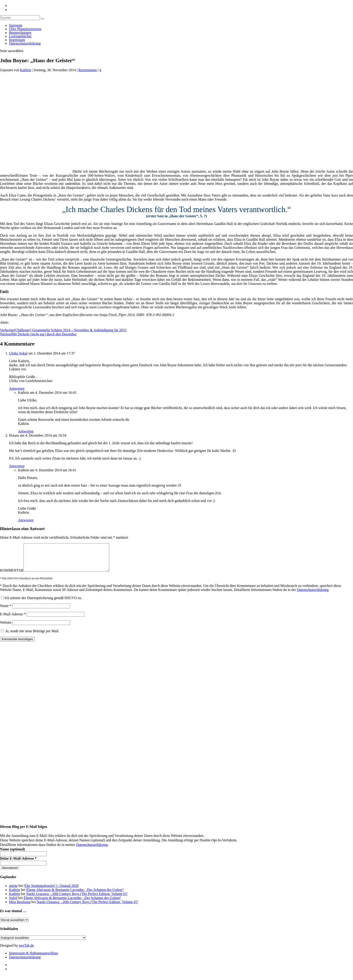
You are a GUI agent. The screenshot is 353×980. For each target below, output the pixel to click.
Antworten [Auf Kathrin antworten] (26, 431)
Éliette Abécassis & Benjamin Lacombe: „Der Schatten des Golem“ (75, 895)
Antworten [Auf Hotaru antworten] (17, 466)
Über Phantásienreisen (25, 29)
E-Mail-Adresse (13, 619)
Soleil (13, 903)
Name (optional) (12, 855)
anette (13, 891)
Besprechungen (20, 33)
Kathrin (26, 70)
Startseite (16, 25)
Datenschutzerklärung (25, 43)
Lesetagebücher (20, 36)
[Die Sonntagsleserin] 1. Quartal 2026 (51, 891)
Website (6, 628)
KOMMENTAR (12, 576)
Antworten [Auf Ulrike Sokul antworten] (17, 388)
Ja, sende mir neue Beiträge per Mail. (30, 636)
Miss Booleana (20, 907)
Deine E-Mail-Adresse (18, 864)
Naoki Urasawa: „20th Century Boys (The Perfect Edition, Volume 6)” (77, 899)
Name (6, 611)
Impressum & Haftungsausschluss (34, 958)
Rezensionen (88, 70)
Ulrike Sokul (18, 353)
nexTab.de (26, 951)
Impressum (17, 40)
